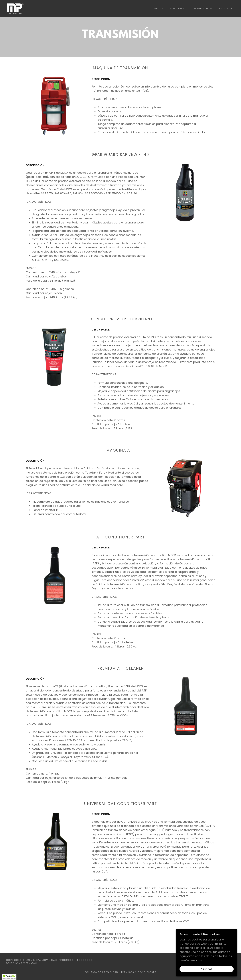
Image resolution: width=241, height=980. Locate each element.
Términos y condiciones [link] (139, 972)
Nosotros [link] (178, 9)
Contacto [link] (227, 9)
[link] (15, 8)
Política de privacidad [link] (101, 972)
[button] (201, 9)
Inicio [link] (159, 9)
